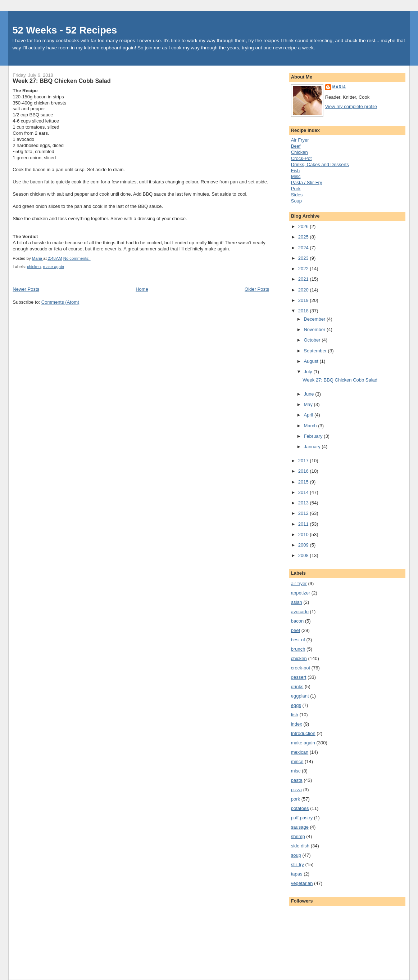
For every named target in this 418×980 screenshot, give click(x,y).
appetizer (301, 593)
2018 (304, 311)
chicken (34, 267)
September (316, 351)
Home (142, 289)
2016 (304, 471)
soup (296, 855)
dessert (299, 677)
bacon (297, 621)
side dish (300, 846)
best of (298, 640)
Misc (296, 176)
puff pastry (302, 818)
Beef (296, 146)
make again (54, 267)
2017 (304, 461)
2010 (304, 534)
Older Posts (257, 289)
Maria (339, 87)
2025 (304, 237)
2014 (304, 492)
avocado (300, 612)
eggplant (300, 696)
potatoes (300, 808)
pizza (296, 790)
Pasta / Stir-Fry (307, 182)
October (313, 340)
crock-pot (301, 668)
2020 (304, 290)
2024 (304, 248)
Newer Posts (26, 289)
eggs (296, 705)
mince (297, 761)
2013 (304, 503)
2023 (304, 258)
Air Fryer (300, 140)
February (314, 436)
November (315, 329)
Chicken (299, 152)
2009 (304, 545)
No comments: (77, 258)
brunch (298, 649)
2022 (304, 269)
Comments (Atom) (60, 302)
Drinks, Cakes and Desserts (320, 164)
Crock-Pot (301, 158)
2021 (304, 279)
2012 (304, 513)
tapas (297, 874)
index (297, 724)
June (309, 394)
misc (296, 771)
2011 (304, 524)
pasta (297, 780)
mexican (300, 752)
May (309, 404)
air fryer (299, 583)
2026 (304, 226)
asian (297, 602)
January (313, 447)
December (315, 319)
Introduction (303, 733)
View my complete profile (351, 106)
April (309, 415)
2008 (304, 555)
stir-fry (297, 865)
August (312, 361)
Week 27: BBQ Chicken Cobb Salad (62, 81)
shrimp (298, 836)
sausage (300, 827)
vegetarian (302, 883)
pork (296, 799)
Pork (296, 189)
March (311, 426)
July (308, 372)
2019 (304, 300)
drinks (297, 687)
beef (296, 630)
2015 (304, 482)
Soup (296, 201)
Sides (297, 195)
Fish (296, 171)
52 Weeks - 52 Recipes (65, 30)
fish (295, 715)
